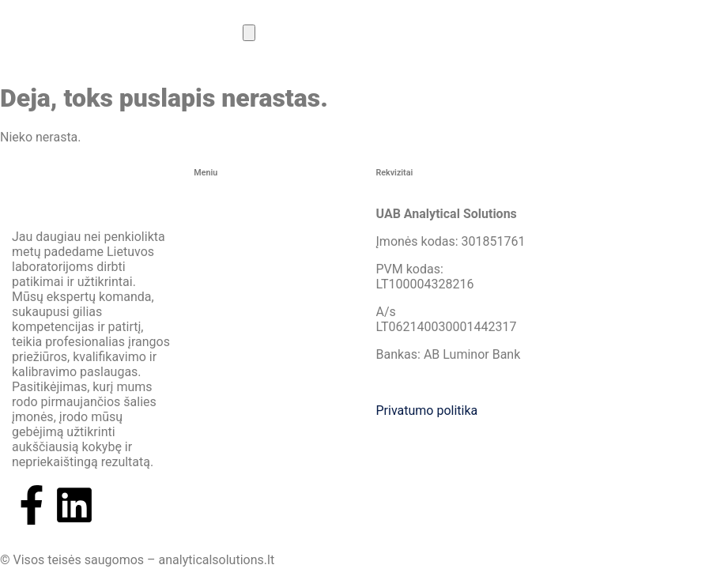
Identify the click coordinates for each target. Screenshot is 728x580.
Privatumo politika (427, 411)
